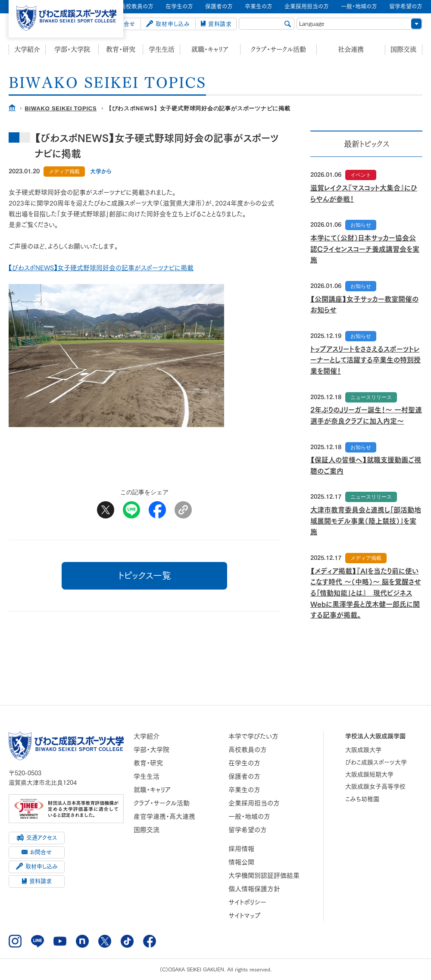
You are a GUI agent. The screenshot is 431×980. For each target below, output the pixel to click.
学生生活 (162, 49)
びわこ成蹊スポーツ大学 (376, 762)
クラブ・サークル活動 (278, 49)
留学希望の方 (248, 830)
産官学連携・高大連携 (164, 816)
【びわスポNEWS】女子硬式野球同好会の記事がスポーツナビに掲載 (101, 268)
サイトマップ (245, 916)
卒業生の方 (244, 790)
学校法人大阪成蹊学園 (375, 736)
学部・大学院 (72, 49)
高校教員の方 (248, 750)
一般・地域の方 (249, 816)
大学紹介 (27, 49)
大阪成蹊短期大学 (369, 774)
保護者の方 (244, 776)
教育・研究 (121, 49)
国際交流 (403, 49)
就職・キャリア (210, 49)
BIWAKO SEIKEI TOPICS (61, 108)
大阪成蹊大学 (363, 750)
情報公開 (241, 862)
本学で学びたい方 (253, 736)
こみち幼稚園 (362, 799)
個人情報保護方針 (254, 889)
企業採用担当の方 (254, 803)
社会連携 (351, 49)
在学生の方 (244, 763)
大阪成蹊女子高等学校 (375, 786)
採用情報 (241, 849)
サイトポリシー (247, 902)
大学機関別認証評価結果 (264, 875)
